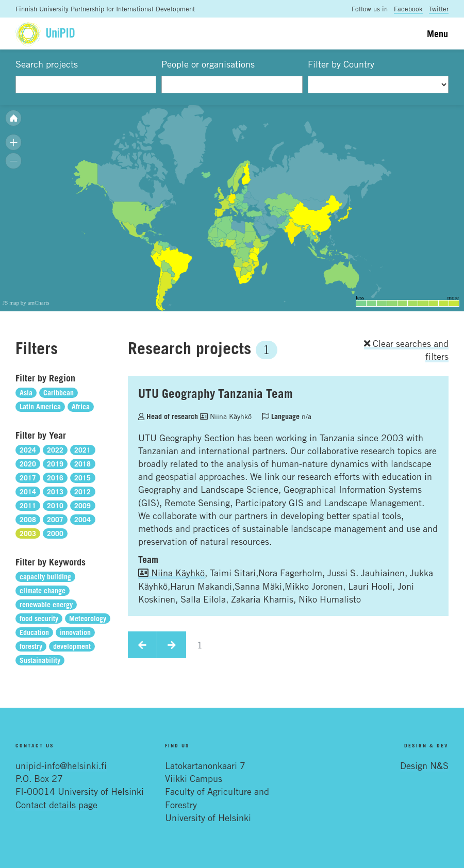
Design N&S (424, 765)
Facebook (408, 9)
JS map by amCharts (26, 303)
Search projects (47, 64)
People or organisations (208, 64)
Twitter (439, 9)
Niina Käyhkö (226, 416)
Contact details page (56, 805)
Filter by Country (341, 64)
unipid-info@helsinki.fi (61, 765)
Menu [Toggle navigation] (437, 34)
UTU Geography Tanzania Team (216, 393)
